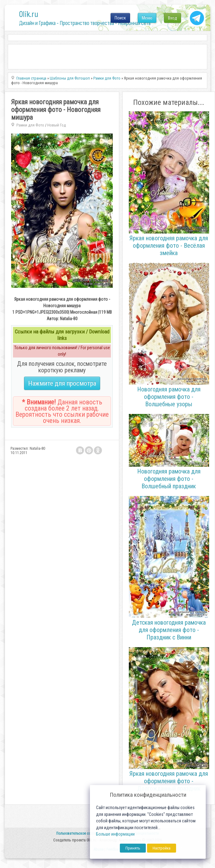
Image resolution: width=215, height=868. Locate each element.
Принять (133, 848)
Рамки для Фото (30, 125)
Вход (173, 18)
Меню (147, 18)
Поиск (120, 18)
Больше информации (115, 834)
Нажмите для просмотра (62, 383)
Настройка (162, 848)
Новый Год (57, 125)
